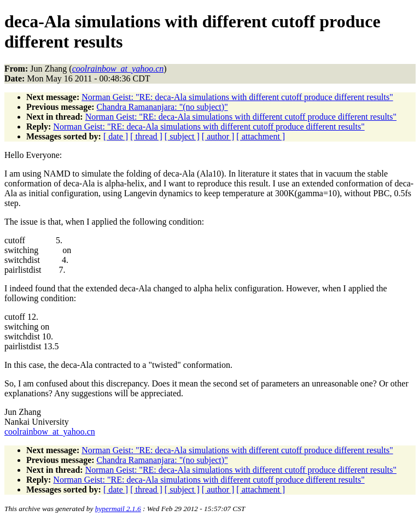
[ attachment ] (261, 136)
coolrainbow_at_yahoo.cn (50, 432)
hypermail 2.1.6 (118, 509)
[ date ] (116, 136)
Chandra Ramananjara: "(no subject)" (162, 107)
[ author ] (218, 136)
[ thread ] (146, 136)
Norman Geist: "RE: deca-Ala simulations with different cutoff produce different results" (237, 97)
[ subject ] (182, 136)
